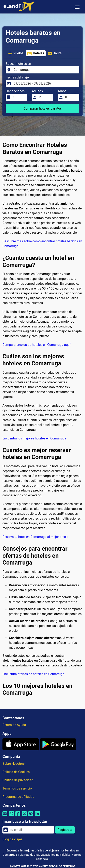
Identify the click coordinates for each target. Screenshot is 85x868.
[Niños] (71, 97)
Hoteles (36, 53)
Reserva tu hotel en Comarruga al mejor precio (35, 537)
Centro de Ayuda (14, 725)
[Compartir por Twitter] (24, 816)
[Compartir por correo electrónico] (5, 816)
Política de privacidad (18, 780)
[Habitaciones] (19, 97)
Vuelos (16, 53)
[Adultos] (45, 97)
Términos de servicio (17, 788)
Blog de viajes (12, 839)
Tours (55, 53)
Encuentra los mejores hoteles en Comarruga (34, 438)
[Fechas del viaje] (45, 84)
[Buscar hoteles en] (45, 70)
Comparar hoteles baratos (43, 108)
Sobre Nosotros (13, 764)
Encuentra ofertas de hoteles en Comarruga (33, 674)
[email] (31, 830)
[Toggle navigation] (77, 7)
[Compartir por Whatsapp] (11, 816)
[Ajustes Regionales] (69, 7)
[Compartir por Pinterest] (31, 816)
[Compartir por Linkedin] (37, 816)
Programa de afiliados (18, 797)
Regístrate (65, 830)
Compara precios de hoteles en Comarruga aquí (36, 345)
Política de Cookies (16, 772)
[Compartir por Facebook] (18, 816)
